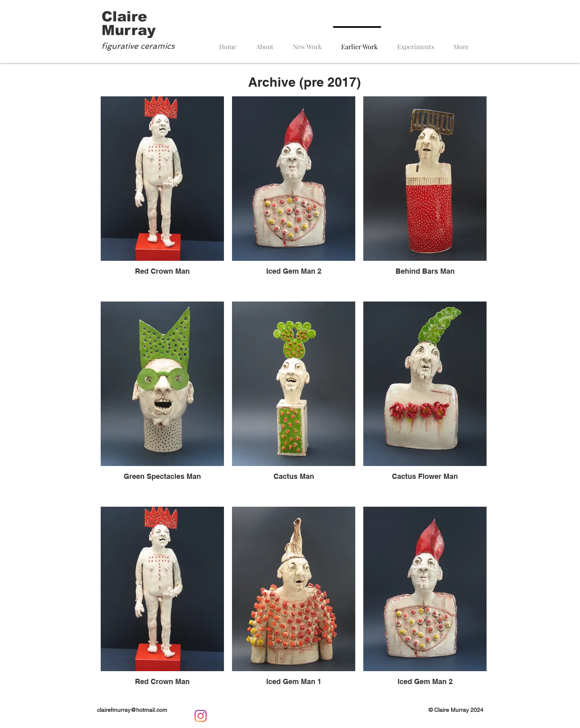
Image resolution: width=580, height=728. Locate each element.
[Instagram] (201, 716)
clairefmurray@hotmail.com (132, 710)
